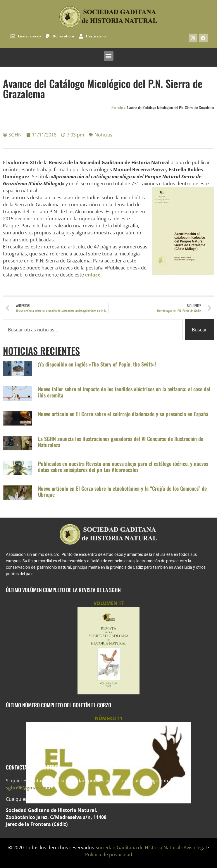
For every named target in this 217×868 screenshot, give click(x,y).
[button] (109, 56)
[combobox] (93, 330)
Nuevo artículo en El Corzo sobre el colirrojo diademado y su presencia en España (123, 414)
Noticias (103, 135)
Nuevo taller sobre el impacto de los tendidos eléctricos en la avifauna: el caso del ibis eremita (124, 392)
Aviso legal (195, 848)
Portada (117, 108)
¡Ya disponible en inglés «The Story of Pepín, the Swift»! (97, 364)
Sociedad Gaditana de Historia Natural (138, 848)
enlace (93, 275)
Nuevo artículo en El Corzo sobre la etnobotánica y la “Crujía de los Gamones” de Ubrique (122, 492)
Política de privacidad (109, 855)
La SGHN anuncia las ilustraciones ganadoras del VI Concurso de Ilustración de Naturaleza (121, 442)
